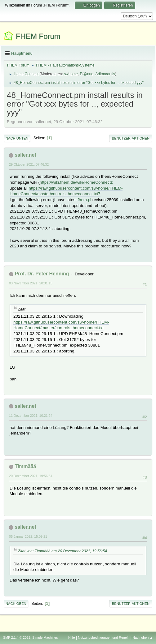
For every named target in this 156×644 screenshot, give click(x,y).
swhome (71, 74)
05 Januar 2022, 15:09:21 (28, 536)
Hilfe (72, 637)
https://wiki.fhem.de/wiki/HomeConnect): (76, 182)
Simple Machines (45, 637)
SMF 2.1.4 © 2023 (17, 637)
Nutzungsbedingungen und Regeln (104, 637)
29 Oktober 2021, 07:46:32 (29, 164)
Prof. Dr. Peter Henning (42, 274)
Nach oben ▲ (143, 637)
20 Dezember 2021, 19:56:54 (31, 476)
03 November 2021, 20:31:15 (31, 283)
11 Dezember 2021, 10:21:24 (31, 416)
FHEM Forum (38, 36)
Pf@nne (86, 74)
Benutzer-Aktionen (131, 138)
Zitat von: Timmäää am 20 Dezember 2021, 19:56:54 (62, 551)
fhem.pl (84, 200)
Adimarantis (105, 74)
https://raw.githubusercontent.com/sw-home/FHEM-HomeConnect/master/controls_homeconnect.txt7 (66, 191)
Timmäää (25, 466)
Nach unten (17, 138)
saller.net (25, 155)
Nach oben (16, 604)
